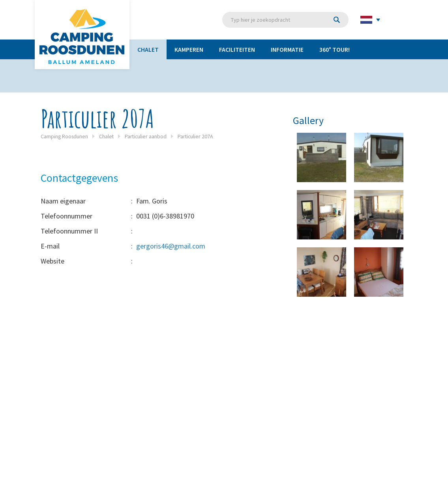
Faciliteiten (237, 49)
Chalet (148, 49)
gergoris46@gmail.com (171, 246)
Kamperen (189, 49)
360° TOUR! (335, 49)
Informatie (287, 49)
